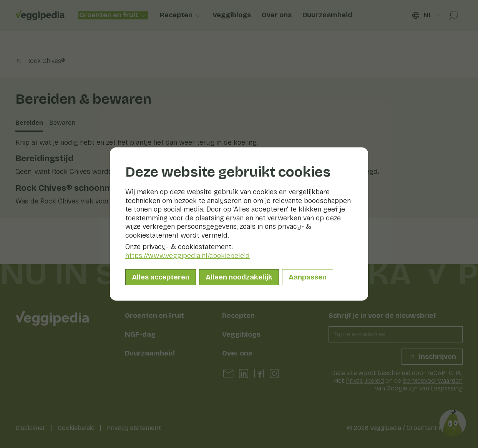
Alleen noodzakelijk (239, 277)
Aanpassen (308, 277)
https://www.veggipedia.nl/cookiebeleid (188, 256)
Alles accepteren (161, 277)
